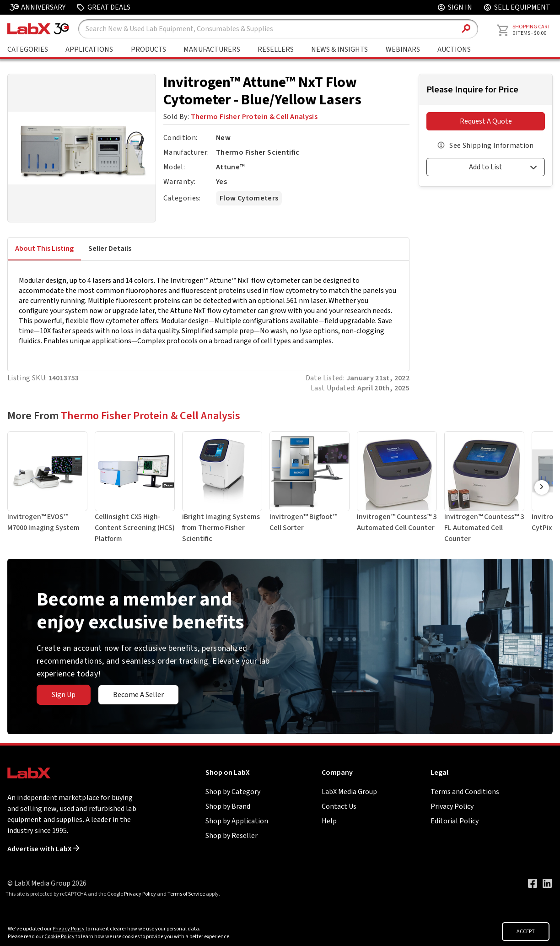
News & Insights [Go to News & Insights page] (339, 49)
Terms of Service (186, 894)
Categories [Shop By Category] (28, 49)
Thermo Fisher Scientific (258, 152)
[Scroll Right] (542, 487)
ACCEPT (526, 932)
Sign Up (64, 695)
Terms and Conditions (465, 792)
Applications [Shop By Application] (89, 49)
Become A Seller (138, 695)
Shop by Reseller (232, 836)
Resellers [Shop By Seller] (276, 49)
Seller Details (110, 249)
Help (329, 821)
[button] (486, 168)
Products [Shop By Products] (148, 49)
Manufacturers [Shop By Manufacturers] (212, 49)
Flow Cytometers (249, 198)
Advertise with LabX (43, 849)
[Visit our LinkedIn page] (547, 883)
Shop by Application (237, 821)
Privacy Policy (452, 806)
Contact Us (339, 806)
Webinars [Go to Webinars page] (403, 49)
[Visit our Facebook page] (533, 883)
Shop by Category (233, 792)
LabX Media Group (349, 792)
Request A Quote (486, 121)
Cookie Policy (59, 937)
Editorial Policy (455, 821)
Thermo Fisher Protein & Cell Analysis (254, 117)
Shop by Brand (228, 806)
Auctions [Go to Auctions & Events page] (454, 49)
